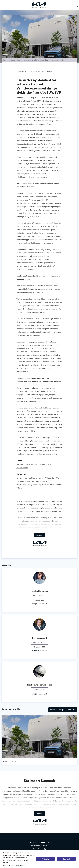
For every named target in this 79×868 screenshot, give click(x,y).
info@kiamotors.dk (40, 694)
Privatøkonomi (22, 468)
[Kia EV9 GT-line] (39, 737)
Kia (26, 478)
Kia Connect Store (39, 481)
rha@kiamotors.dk (40, 650)
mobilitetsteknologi (35, 478)
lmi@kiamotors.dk (40, 603)
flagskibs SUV (52, 478)
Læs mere (40, 535)
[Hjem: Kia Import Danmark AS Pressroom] (39, 5)
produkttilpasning (39, 485)
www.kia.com (41, 518)
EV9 (45, 478)
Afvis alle (45, 859)
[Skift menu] (3, 5)
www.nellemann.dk (46, 521)
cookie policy (20, 865)
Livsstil (27, 464)
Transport (20, 464)
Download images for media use (63, 710)
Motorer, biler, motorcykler (41, 464)
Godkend (66, 859)
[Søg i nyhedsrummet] (76, 5)
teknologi (20, 478)
